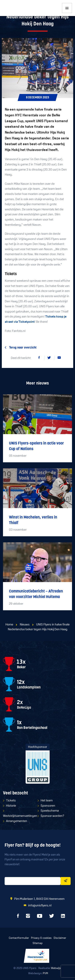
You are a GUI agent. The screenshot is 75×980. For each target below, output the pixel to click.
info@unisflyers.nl (40, 906)
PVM (45, 974)
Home (9, 625)
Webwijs (56, 968)
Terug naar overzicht (23, 348)
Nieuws (25, 625)
